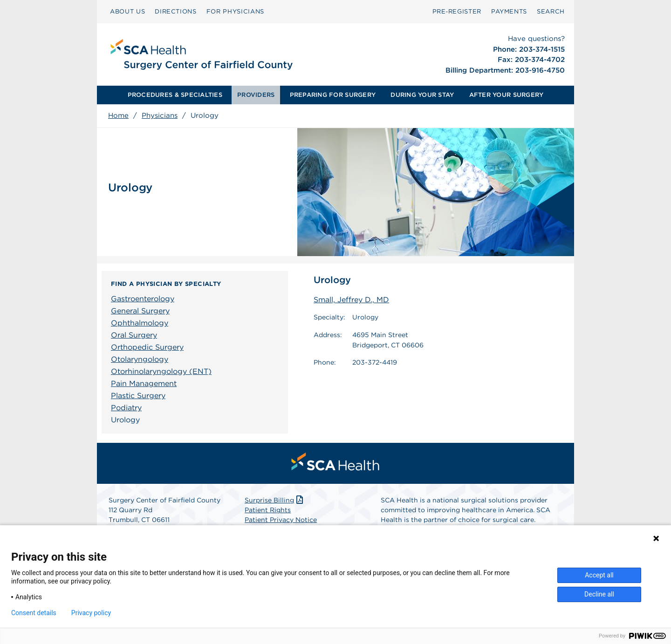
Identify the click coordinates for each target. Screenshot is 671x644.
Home (118, 115)
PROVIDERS (256, 95)
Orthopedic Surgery (147, 347)
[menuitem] (127, 12)
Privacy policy (91, 613)
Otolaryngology (140, 359)
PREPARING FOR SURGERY (333, 95)
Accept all (599, 575)
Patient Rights (268, 510)
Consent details (34, 613)
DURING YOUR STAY (422, 95)
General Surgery (140, 311)
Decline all (599, 594)
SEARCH (551, 11)
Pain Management (144, 383)
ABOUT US (127, 11)
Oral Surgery (134, 335)
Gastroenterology (143, 299)
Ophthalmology (140, 323)
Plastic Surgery (138, 396)
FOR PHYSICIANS (235, 11)
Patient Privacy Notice (281, 520)
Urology (125, 420)
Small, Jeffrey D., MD (351, 300)
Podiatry (126, 408)
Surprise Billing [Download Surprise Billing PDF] (275, 500)
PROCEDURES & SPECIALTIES (175, 95)
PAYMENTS (509, 11)
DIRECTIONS (176, 11)
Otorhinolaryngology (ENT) (161, 371)
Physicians (160, 115)
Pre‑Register (457, 11)
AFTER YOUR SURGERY (507, 95)
